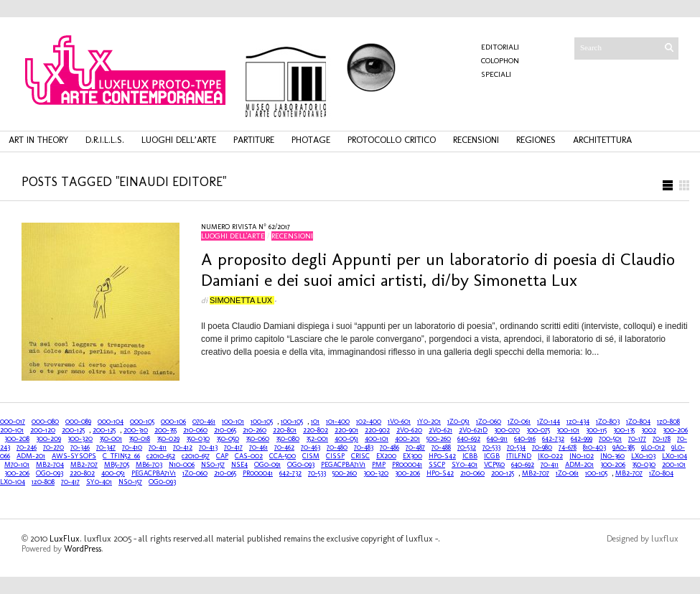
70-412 (183, 447)
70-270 (53, 447)
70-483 (364, 447)
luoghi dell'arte (233, 236)
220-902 (377, 430)
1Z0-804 (638, 422)
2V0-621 (440, 430)
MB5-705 (117, 465)
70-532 (467, 447)
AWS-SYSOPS (74, 456)
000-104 (111, 422)
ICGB (492, 456)
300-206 (675, 430)
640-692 (469, 439)
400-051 (346, 439)
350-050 (228, 439)
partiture (254, 140)
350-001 (111, 439)
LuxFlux (65, 539)
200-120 (43, 430)
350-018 (139, 439)
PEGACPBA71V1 (343, 465)
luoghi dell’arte (179, 140)
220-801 (285, 430)
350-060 (257, 439)
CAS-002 (249, 456)
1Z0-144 (549, 422)
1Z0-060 (489, 422)
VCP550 (494, 465)
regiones (536, 140)
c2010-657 (196, 456)
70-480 (337, 447)
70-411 (158, 447)
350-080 (288, 439)
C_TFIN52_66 (121, 456)
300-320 (80, 439)
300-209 (48, 439)
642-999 (582, 439)
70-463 (311, 447)
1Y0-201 (429, 422)
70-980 (542, 447)
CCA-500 (283, 456)
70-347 (106, 447)
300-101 (568, 430)
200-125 (73, 430)
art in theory (38, 140)
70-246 (27, 447)
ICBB (470, 456)
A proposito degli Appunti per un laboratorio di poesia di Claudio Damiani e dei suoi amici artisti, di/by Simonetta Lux (438, 269)
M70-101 (17, 465)
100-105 (262, 422)
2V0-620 (409, 430)
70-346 (80, 447)
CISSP (335, 456)
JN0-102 (582, 456)
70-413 (208, 447)
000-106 (173, 422)
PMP (379, 465)
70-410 (132, 447)
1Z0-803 (608, 422)
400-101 (377, 439)
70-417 (233, 447)
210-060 (195, 430)
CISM (311, 456)
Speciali (496, 74)
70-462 (284, 447)
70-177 (637, 439)
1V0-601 (399, 422)
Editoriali (500, 47)
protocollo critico (392, 140)
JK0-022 (550, 456)
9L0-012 (653, 447)
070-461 (204, 422)
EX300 (412, 456)
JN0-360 (612, 456)
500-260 (439, 439)
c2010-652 (161, 456)
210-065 (225, 430)
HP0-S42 (442, 456)
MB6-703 (149, 465)
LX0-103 (643, 456)
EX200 (386, 456)
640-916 (525, 439)
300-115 (596, 430)
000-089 (78, 422)
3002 (649, 430)
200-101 (12, 430)
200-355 (165, 430)
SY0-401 (465, 465)
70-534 (516, 447)
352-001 (317, 439)
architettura (602, 140)
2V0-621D (473, 430)
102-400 (369, 422)
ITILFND (519, 456)
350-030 (198, 439)
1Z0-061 (519, 422)
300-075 (538, 430)
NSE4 (239, 465)
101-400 (338, 422)
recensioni (476, 140)
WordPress (83, 549)
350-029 (168, 439)
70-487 (415, 447)
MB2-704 (50, 465)
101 (315, 422)
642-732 (553, 439)
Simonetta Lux (242, 300)
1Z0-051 (458, 422)
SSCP (437, 465)
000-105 (142, 422)
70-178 (662, 439)
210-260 (255, 430)
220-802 (316, 430)
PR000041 (407, 465)
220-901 (346, 430)
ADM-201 (31, 456)
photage (311, 140)
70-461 (258, 447)
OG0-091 (267, 465)
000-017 (13, 422)
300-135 (624, 430)
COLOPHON (500, 61)
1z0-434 (578, 422)
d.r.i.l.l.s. (105, 140)
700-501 (610, 439)
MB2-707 (84, 465)
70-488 (441, 447)
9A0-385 (624, 447)
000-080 (45, 422)
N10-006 (182, 465)
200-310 (136, 430)
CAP (222, 456)
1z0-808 (668, 422)
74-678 (568, 447)
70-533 (491, 447)
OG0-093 (301, 465)
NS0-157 (213, 465)
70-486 (389, 447)
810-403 (594, 447)
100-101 (233, 422)
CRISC (360, 456)
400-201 (407, 439)
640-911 (497, 439)
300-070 (507, 430)
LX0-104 (675, 456)
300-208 (17, 439)
